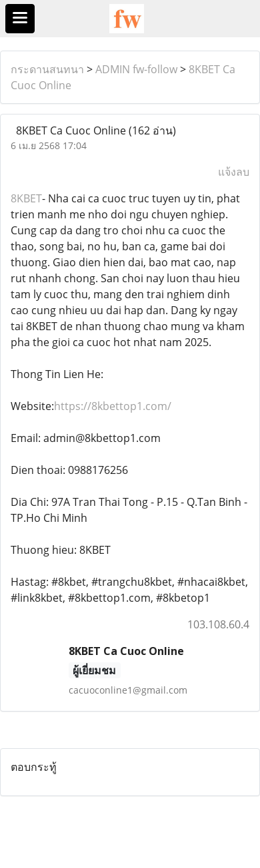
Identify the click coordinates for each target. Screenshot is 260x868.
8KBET (26, 198)
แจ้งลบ (234, 172)
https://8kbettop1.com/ (113, 406)
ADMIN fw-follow (136, 69)
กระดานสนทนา (47, 69)
